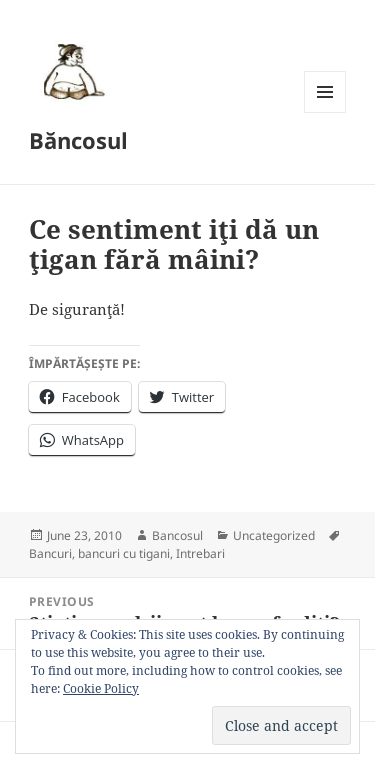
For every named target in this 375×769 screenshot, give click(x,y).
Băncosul (78, 140)
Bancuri (50, 553)
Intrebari (200, 553)
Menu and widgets (325, 112)
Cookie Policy (101, 688)
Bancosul (177, 535)
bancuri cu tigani (124, 553)
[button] (71, 71)
